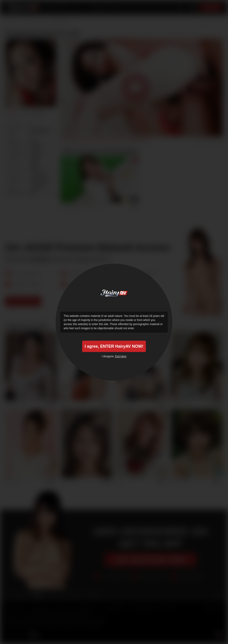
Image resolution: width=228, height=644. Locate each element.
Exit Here (121, 356)
